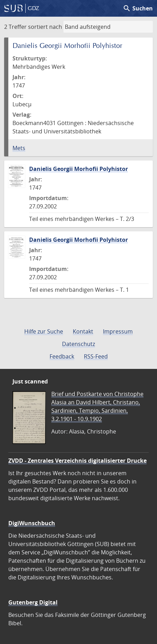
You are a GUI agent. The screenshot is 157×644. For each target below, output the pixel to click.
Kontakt (83, 331)
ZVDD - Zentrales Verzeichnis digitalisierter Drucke (77, 461)
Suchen (138, 8)
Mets (19, 148)
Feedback (62, 356)
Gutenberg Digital (33, 602)
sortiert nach (45, 27)
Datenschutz (78, 344)
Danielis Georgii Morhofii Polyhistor (78, 169)
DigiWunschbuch (32, 523)
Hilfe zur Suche (44, 331)
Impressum (118, 331)
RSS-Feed (96, 356)
